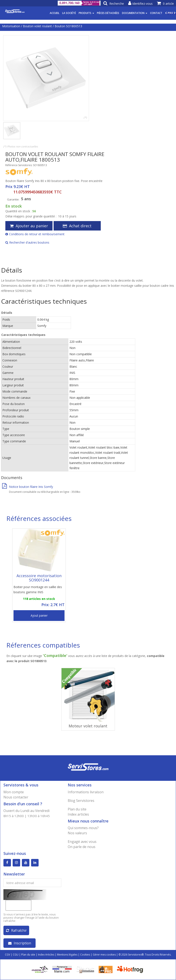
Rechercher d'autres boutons (27, 242)
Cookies (85, 955)
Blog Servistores (81, 801)
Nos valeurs (77, 833)
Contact (156, 13)
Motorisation (11, 26)
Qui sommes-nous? (83, 828)
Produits (86, 13)
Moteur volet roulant (88, 726)
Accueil (55, 13)
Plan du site (77, 809)
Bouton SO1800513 (68, 26)
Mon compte (14, 792)
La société (69, 13)
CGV (8, 955)
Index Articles (46, 955)
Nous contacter (16, 797)
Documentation (135, 13)
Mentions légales (67, 955)
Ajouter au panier (29, 226)
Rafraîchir (16, 931)
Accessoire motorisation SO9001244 (39, 578)
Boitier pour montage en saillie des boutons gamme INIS (38, 589)
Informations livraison (86, 792)
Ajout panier (39, 615)
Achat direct (77, 226)
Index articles (78, 814)
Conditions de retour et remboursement (35, 234)
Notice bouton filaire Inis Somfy (28, 487)
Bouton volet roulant (37, 26)
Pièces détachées (108, 13)
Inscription (20, 943)
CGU (16, 955)
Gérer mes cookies (104, 955)
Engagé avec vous (82, 842)
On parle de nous (82, 847)
